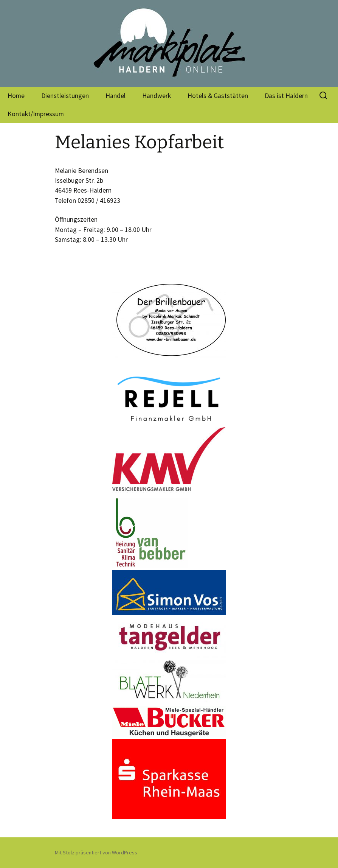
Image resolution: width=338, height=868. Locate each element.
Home (16, 96)
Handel (116, 96)
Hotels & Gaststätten (218, 96)
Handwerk (157, 96)
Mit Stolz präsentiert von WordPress (96, 852)
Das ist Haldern (286, 96)
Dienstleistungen (65, 96)
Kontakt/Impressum (36, 114)
